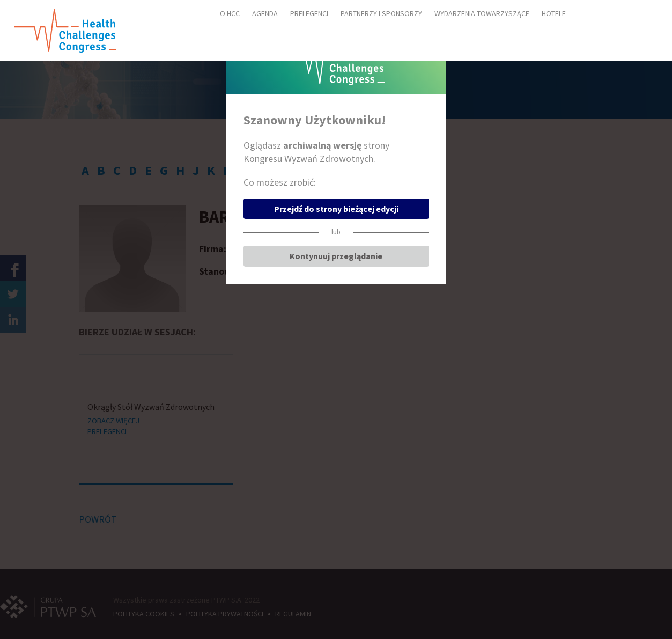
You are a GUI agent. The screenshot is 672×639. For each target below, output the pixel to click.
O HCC (230, 13)
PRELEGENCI (309, 13)
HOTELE (554, 13)
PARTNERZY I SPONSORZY (381, 13)
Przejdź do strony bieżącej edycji (336, 209)
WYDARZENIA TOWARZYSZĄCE (482, 13)
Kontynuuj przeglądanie (336, 256)
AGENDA (265, 13)
